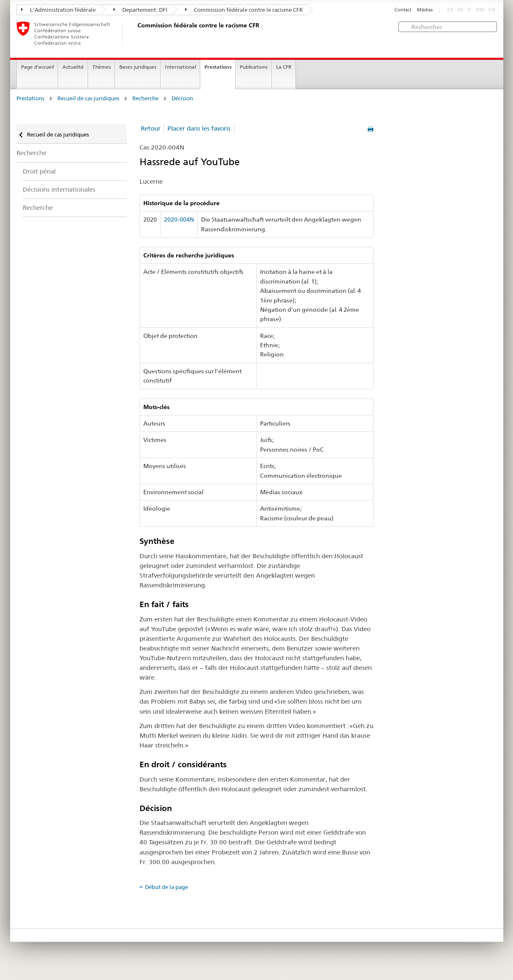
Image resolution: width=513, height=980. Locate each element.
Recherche (145, 98)
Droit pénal (39, 171)
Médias (425, 10)
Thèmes (102, 67)
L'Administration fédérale (58, 10)
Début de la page (167, 887)
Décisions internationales (59, 189)
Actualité (73, 67)
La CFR (284, 67)
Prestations (218, 67)
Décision (182, 98)
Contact (403, 10)
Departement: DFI (140, 10)
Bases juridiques (138, 67)
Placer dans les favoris (199, 128)
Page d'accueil (38, 67)
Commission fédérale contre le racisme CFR (244, 10)
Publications (254, 67)
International (180, 67)
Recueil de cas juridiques (88, 98)
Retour (151, 128)
